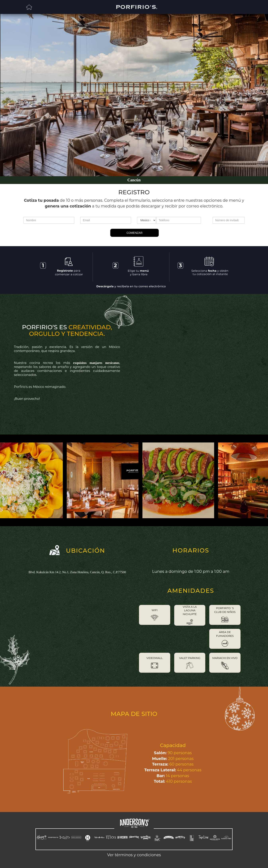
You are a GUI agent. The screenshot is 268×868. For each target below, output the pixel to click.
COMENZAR (134, 233)
